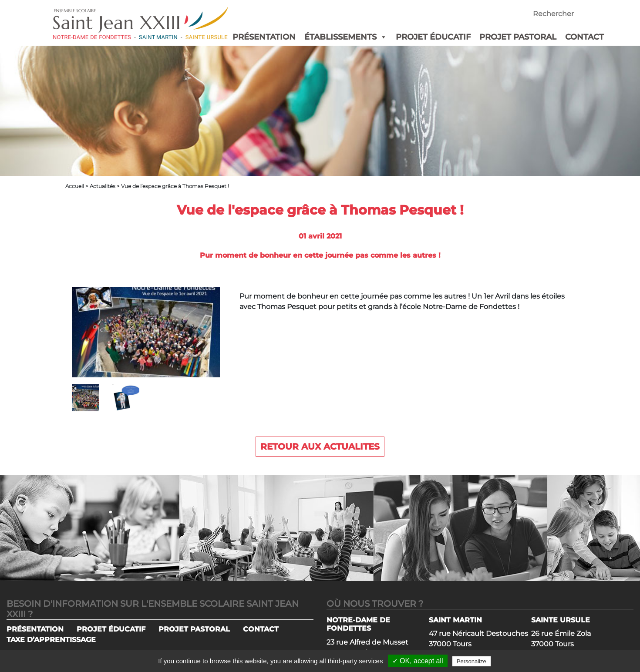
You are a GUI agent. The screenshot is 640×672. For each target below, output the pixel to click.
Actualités (103, 186)
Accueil (75, 186)
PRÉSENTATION (264, 37)
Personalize (472, 661)
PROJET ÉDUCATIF (433, 37)
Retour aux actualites (320, 447)
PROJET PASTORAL (518, 37)
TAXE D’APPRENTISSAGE (51, 640)
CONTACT (584, 37)
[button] (382, 37)
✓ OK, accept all (418, 661)
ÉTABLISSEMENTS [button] (346, 37)
